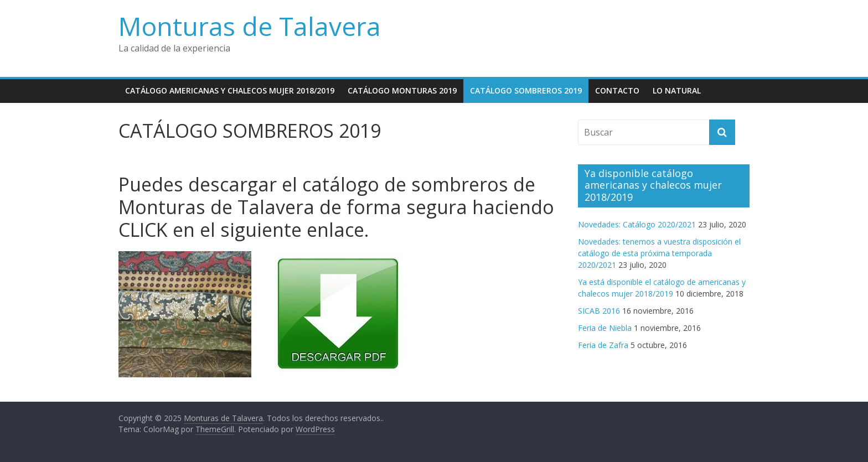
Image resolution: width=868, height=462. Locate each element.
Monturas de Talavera (250, 26)
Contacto (617, 90)
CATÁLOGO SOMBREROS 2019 (526, 90)
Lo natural (677, 90)
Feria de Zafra (603, 345)
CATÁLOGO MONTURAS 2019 (402, 90)
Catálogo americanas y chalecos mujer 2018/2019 (230, 90)
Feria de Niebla (605, 328)
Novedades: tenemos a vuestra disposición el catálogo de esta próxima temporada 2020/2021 (659, 253)
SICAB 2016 (599, 311)
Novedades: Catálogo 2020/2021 (637, 224)
